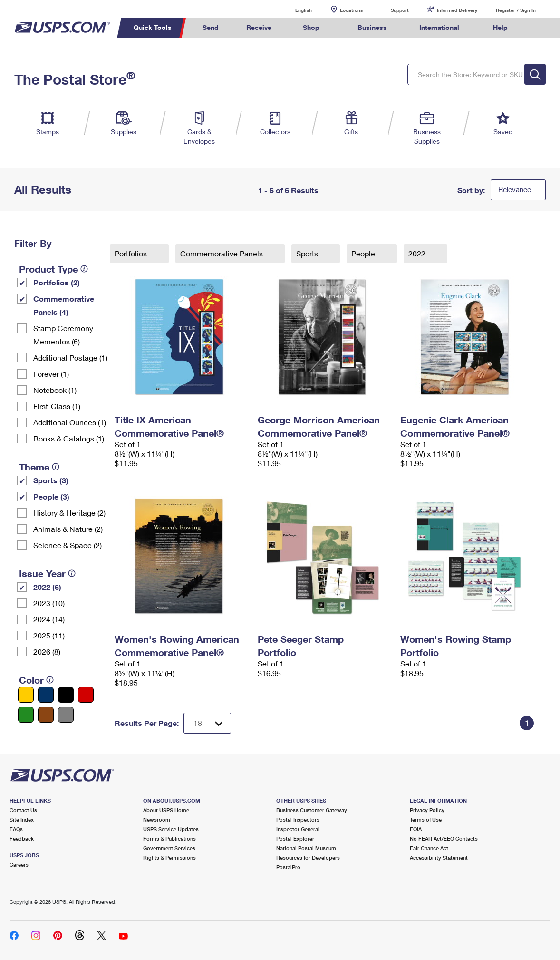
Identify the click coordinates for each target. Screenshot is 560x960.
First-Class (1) (57, 406)
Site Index (22, 819)
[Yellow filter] (26, 695)
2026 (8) (47, 651)
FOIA (416, 829)
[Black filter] (66, 695)
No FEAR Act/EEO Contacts (444, 838)
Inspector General (298, 829)
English (294, 10)
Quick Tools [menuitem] (153, 27)
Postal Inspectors (298, 819)
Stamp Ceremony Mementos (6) (63, 335)
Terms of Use (426, 819)
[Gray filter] (66, 715)
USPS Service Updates (171, 829)
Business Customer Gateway (312, 810)
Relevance (515, 189)
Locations (351, 10)
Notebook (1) (55, 390)
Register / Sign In (516, 10)
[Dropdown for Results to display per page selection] (207, 723)
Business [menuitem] (372, 27)
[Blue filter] (46, 695)
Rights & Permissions (169, 857)
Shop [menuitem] (311, 27)
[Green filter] (26, 715)
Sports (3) (51, 480)
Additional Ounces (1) (70, 422)
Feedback (22, 838)
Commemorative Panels (222, 253)
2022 (418, 253)
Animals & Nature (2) (68, 529)
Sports (308, 253)
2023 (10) (49, 603)
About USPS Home (166, 810)
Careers (19, 865)
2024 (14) (49, 619)
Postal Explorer (295, 838)
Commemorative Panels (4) (64, 305)
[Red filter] (86, 695)
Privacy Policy (427, 810)
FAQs (16, 829)
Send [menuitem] (211, 27)
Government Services (169, 848)
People (364, 253)
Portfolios (132, 253)
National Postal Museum (306, 848)
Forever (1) (51, 374)
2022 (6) (47, 587)
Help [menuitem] (500, 27)
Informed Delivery (457, 10)
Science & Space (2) (68, 545)
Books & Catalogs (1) (69, 438)
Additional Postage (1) (70, 358)
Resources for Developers (308, 857)
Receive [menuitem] (259, 27)
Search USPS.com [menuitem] (539, 28)
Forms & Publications (169, 838)
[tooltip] (84, 269)
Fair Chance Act (429, 848)
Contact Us (23, 810)
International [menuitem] (439, 27)
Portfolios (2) (57, 282)
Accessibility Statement (439, 857)
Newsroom (157, 819)
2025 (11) (49, 635)
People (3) (51, 496)
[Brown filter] (46, 715)
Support (400, 10)
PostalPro (288, 867)
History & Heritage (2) (69, 513)
